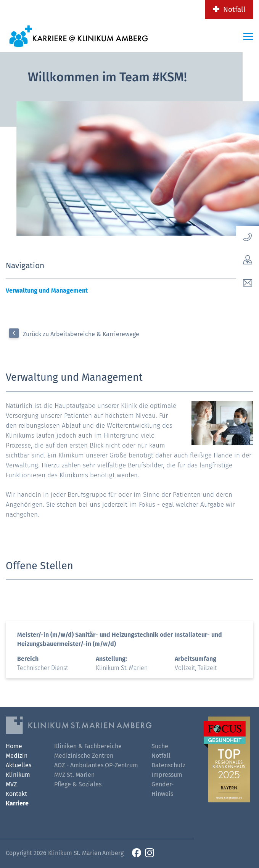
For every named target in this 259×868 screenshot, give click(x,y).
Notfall (234, 9)
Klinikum (18, 775)
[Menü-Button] (248, 36)
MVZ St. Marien (74, 775)
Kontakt (16, 794)
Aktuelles (18, 765)
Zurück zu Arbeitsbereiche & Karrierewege (81, 334)
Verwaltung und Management (47, 291)
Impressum (167, 775)
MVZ (11, 784)
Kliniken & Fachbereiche (88, 746)
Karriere (17, 803)
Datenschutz (168, 765)
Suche (160, 746)
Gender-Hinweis (162, 789)
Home (14, 746)
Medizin (17, 756)
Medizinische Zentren (84, 756)
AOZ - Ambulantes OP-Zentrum (96, 765)
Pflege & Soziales (78, 784)
